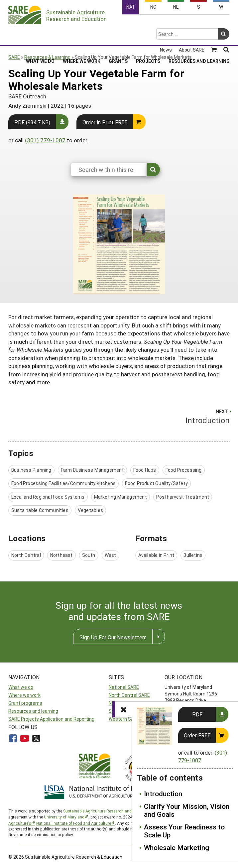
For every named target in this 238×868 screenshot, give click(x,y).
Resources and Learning (199, 35)
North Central (26, 555)
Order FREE (197, 735)
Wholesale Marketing (177, 847)
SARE (14, 57)
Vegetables (90, 510)
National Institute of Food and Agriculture (74, 823)
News (166, 24)
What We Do (40, 35)
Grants (118, 35)
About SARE (192, 24)
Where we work (24, 695)
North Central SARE (129, 695)
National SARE (124, 687)
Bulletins (193, 555)
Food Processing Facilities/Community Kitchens (63, 483)
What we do (21, 687)
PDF (197, 714)
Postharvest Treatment (183, 497)
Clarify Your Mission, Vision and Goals (187, 810)
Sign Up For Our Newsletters (113, 637)
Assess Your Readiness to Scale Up (184, 831)
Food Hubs (145, 470)
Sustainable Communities (40, 510)
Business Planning (31, 470)
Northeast (61, 555)
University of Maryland (64, 817)
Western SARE (124, 719)
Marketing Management (120, 497)
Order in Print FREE (105, 122)
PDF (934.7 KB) (32, 122)
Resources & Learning (47, 57)
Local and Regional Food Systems (48, 497)
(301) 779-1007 (45, 140)
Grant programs (25, 703)
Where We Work (82, 35)
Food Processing (184, 470)
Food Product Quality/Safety (156, 483)
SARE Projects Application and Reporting (51, 719)
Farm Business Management (92, 470)
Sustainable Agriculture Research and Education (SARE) (114, 811)
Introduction (163, 794)
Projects (148, 35)
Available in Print (156, 555)
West (111, 555)
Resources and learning (33, 711)
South (89, 555)
